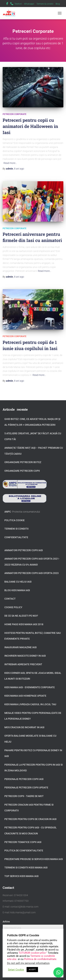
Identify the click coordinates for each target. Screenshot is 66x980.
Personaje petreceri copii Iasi (24, 779)
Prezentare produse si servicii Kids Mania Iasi (34, 859)
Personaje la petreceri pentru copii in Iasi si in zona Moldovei (34, 768)
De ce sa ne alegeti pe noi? (21, 616)
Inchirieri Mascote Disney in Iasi (25, 656)
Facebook (7, 4)
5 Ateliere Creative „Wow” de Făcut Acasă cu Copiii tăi (33, 436)
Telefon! (18, 4)
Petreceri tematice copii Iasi (23, 842)
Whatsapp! (29, 4)
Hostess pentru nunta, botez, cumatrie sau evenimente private (33, 636)
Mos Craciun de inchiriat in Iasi (24, 727)
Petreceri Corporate (15, 114)
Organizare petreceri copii (22, 471)
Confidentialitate (16, 537)
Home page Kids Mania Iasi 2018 (24, 624)
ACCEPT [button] (32, 970)
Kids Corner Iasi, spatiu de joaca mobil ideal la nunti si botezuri (33, 676)
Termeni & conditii (45, 4)
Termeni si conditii (16, 529)
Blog (58, 4)
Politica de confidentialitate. (41, 959)
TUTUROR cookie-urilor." (33, 953)
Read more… (10, 163)
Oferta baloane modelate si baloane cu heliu (30, 739)
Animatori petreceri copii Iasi (24, 550)
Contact (10, 599)
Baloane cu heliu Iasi (18, 582)
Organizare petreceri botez (23, 462)
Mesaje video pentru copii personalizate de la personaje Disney (33, 716)
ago (19, 169)
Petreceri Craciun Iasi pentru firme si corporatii (29, 808)
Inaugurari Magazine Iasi (21, 647)
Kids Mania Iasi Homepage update (25, 696)
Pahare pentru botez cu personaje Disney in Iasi (33, 753)
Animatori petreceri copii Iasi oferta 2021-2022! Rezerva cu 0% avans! (32, 562)
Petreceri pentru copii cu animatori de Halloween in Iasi (30, 126)
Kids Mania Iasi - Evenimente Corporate (30, 687)
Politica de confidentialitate (24, 851)
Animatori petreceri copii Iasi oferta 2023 (32, 573)
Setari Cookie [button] (16, 970)
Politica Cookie (15, 520)
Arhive (6, 922)
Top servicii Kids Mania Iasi (21, 876)
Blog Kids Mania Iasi (17, 590)
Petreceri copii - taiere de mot (24, 796)
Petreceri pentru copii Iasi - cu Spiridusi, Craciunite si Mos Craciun (30, 830)
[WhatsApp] (58, 972)
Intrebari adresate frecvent (23, 664)
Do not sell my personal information (28, 963)
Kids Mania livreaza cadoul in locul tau (30, 704)
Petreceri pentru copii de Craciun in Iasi (30, 819)
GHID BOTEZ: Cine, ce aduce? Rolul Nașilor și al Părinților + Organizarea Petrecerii (32, 422)
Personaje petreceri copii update (26, 788)
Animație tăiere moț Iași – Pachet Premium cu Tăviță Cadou (34, 451)
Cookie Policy (13, 607)
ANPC (8, 512)
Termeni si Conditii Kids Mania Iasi (26, 868)
